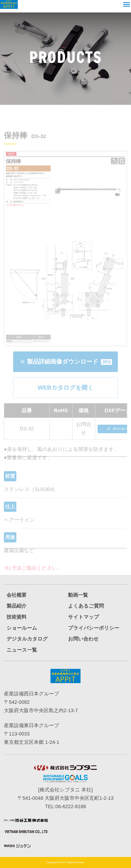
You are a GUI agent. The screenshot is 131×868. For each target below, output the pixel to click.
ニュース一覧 (22, 650)
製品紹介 (17, 606)
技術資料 (17, 617)
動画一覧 (78, 595)
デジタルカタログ (27, 639)
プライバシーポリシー (94, 628)
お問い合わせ (83, 639)
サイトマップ (84, 617)
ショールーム (22, 628)
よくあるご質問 (86, 606)
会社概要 (17, 595)
